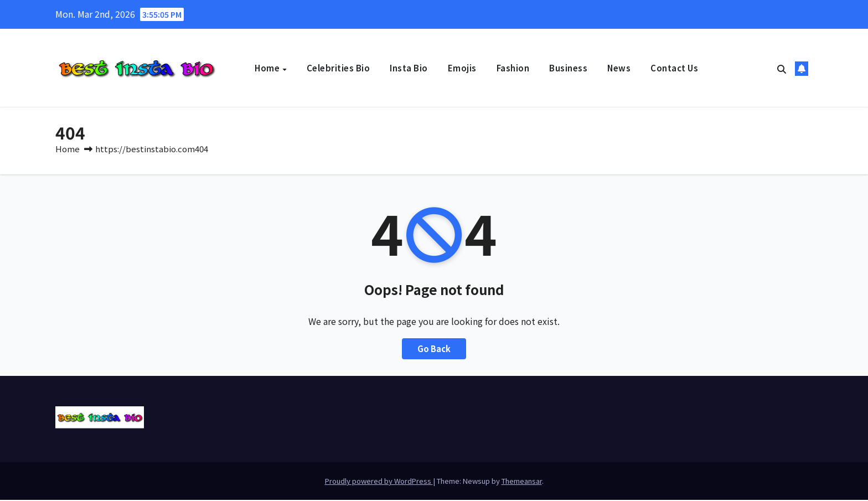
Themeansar (522, 482)
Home (268, 68)
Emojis (462, 68)
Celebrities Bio (339, 68)
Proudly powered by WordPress (379, 482)
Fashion (513, 68)
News (619, 68)
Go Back (434, 350)
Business (568, 68)
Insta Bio (409, 68)
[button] (782, 69)
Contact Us (674, 68)
